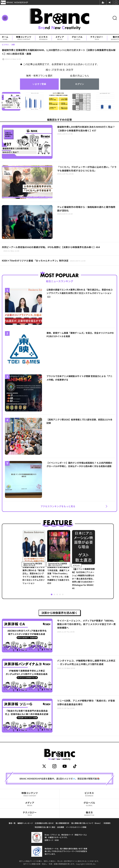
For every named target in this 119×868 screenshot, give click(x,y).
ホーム (5, 38)
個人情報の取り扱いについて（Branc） (86, 823)
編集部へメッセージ (25, 823)
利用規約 (107, 823)
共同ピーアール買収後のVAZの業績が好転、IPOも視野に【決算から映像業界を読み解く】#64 (51, 249)
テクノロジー (97, 38)
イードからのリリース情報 (76, 827)
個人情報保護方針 (62, 823)
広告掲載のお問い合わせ (44, 823)
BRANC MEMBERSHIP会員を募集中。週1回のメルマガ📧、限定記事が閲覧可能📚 (60, 779)
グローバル (77, 38)
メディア (60, 38)
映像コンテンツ (24, 38)
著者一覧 (12, 823)
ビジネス (43, 38)
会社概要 (61, 827)
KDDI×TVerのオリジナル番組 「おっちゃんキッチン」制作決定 (44, 260)
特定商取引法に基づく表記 (45, 827)
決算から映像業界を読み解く (59, 613)
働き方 (89, 813)
